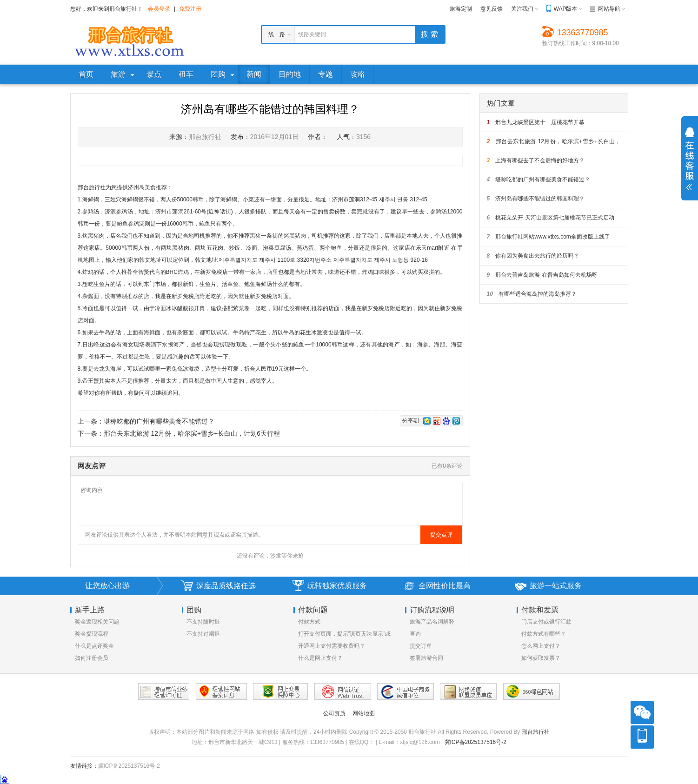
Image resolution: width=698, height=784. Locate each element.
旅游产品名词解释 (432, 622)
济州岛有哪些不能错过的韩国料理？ (536, 199)
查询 (415, 634)
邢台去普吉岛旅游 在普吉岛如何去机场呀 (542, 275)
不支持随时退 (203, 622)
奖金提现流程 (92, 634)
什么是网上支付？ (320, 658)
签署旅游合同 (426, 658)
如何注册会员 (92, 658)
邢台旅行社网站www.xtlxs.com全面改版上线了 (548, 237)
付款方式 (309, 622)
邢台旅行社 (536, 732)
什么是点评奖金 (94, 646)
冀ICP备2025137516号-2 (475, 742)
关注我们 (522, 9)
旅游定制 (461, 9)
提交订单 (421, 646)
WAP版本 (566, 9)
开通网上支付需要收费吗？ (332, 646)
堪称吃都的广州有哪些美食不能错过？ (159, 421)
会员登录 (159, 9)
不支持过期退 (203, 634)
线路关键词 (312, 34)
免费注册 (190, 9)
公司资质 (334, 713)
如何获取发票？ (541, 658)
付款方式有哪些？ (544, 634)
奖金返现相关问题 (97, 622)
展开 (690, 159)
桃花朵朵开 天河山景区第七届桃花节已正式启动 (551, 218)
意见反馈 (492, 9)
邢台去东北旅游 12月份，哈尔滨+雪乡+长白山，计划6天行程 (192, 433)
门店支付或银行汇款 (546, 622)
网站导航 (609, 9)
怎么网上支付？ (541, 646)
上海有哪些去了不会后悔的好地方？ (536, 160)
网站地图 (364, 713)
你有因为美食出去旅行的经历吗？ (533, 256)
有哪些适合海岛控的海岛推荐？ (532, 294)
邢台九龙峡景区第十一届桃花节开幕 (536, 122)
